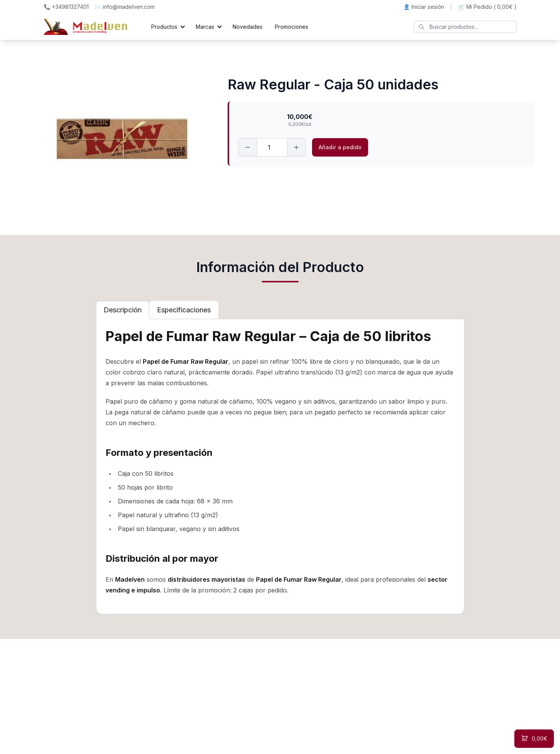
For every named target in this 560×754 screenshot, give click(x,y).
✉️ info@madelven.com (125, 7)
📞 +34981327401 (66, 7)
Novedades (248, 27)
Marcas (205, 27)
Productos (164, 27)
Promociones (292, 27)
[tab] (123, 310)
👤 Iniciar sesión (424, 7)
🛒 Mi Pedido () (487, 7)
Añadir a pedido (340, 147)
